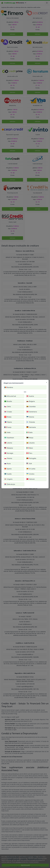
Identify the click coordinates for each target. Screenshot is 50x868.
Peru (29, 453)
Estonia (30, 417)
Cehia (8, 407)
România (9, 387)
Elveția (8, 417)
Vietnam (31, 479)
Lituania (31, 443)
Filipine (8, 422)
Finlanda (31, 422)
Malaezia (9, 448)
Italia (29, 432)
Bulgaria (31, 401)
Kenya (30, 438)
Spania (8, 469)
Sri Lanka (31, 469)
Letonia (8, 443)
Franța (8, 427)
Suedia (8, 474)
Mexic (30, 448)
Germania (31, 427)
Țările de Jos (10, 484)
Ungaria (8, 479)
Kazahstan (9, 438)
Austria (30, 396)
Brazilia (8, 401)
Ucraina (30, 474)
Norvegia (9, 453)
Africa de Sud (10, 396)
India (7, 432)
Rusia (8, 464)
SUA (29, 464)
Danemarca (32, 412)
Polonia (8, 458)
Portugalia (31, 458)
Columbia (31, 407)
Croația (8, 412)
